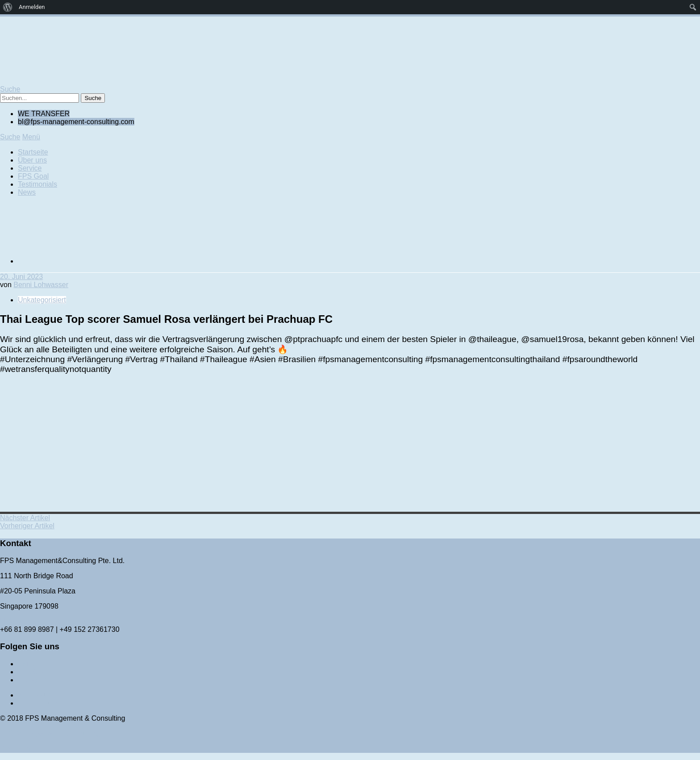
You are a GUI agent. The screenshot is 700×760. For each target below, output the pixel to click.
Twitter (28, 664)
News (27, 192)
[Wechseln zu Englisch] (85, 261)
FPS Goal (33, 176)
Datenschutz (38, 703)
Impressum (35, 695)
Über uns (32, 160)
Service (30, 168)
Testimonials (37, 184)
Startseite (33, 152)
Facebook (33, 672)
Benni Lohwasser (41, 285)
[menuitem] (8, 7)
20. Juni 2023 (21, 277)
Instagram (34, 680)
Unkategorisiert (42, 300)
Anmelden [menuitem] (32, 7)
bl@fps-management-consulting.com (58, 621)
